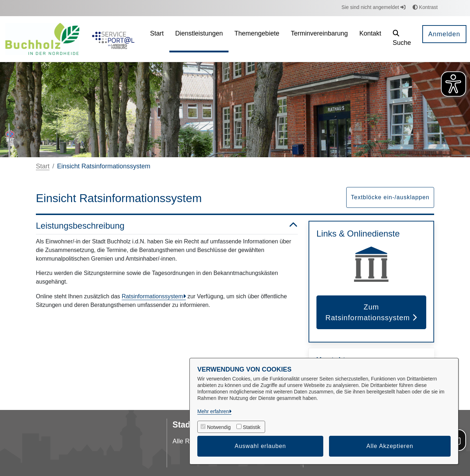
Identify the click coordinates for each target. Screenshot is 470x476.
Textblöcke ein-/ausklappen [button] (390, 197)
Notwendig (219, 427)
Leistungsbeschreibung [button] (167, 226)
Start (43, 166)
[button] (402, 39)
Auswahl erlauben (260, 446)
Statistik (252, 427)
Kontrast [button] (425, 7)
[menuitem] (157, 39)
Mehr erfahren (213, 411)
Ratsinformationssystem (152, 296)
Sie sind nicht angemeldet (373, 7)
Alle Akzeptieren (390, 446)
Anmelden (444, 34)
